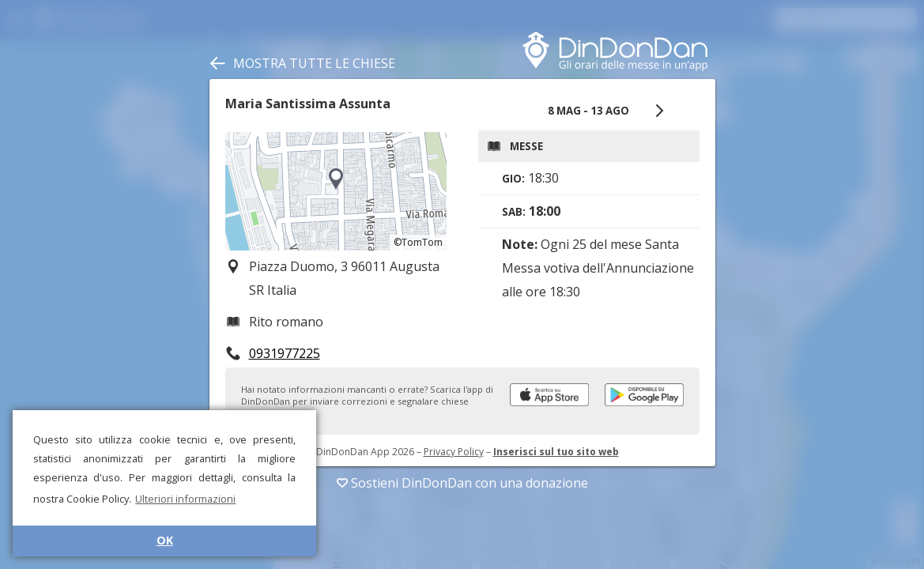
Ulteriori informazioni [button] (185, 499)
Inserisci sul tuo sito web (556, 452)
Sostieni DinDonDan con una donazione (462, 483)
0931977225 (285, 353)
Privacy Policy (454, 452)
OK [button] (165, 540)
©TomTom (418, 242)
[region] (336, 191)
